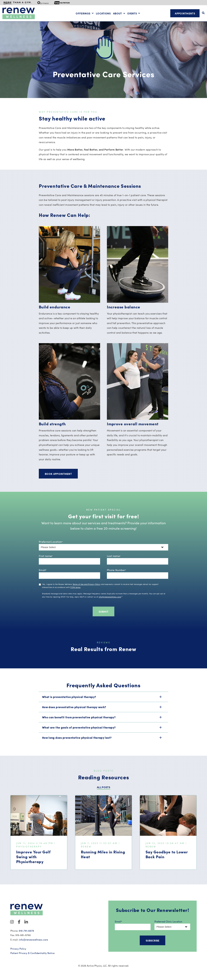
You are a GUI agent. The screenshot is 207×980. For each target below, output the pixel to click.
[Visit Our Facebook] (19, 922)
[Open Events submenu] (139, 14)
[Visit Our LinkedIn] (26, 922)
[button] (103, 697)
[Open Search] (203, 13)
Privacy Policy (18, 949)
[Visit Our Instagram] (12, 922)
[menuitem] (17, 3)
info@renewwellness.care (110, 597)
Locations (103, 14)
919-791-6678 (26, 931)
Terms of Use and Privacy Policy (87, 584)
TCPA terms (75, 587)
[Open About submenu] (119, 14)
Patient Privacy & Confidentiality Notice (32, 953)
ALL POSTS (103, 787)
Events (132, 14)
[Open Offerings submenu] (92, 14)
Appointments (185, 13)
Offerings (83, 14)
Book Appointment (58, 474)
